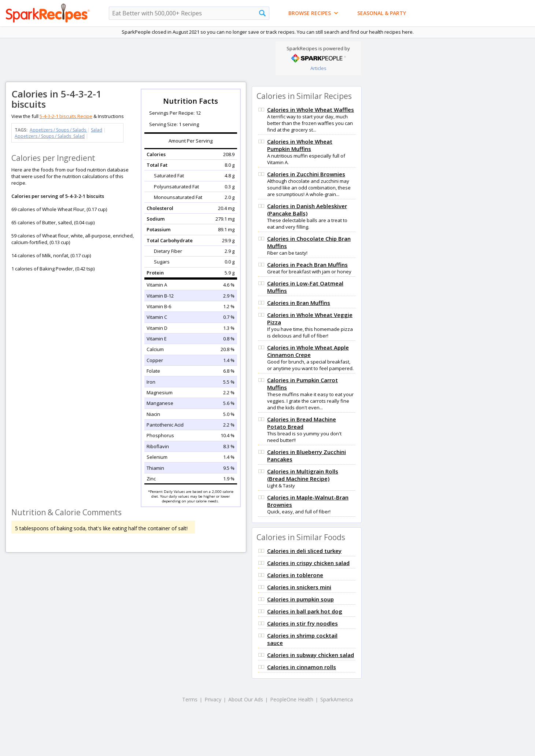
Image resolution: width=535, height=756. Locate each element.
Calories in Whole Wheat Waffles (311, 110)
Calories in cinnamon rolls (302, 667)
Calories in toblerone (295, 575)
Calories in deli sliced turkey (304, 551)
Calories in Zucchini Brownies (306, 174)
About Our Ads (246, 699)
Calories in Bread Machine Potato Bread (302, 423)
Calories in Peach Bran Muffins (307, 265)
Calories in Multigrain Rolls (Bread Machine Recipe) (303, 475)
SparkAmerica (337, 699)
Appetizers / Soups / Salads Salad (50, 136)
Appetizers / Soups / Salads (58, 130)
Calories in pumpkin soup (300, 599)
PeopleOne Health (292, 699)
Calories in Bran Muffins (299, 303)
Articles (318, 68)
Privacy (213, 699)
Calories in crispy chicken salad (308, 563)
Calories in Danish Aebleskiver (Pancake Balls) (307, 210)
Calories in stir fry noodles (302, 623)
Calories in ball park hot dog (305, 611)
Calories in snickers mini (299, 587)
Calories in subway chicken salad (311, 655)
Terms (190, 699)
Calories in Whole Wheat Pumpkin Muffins (300, 145)
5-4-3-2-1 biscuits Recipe (66, 116)
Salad (97, 130)
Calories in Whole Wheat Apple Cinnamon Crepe (308, 351)
